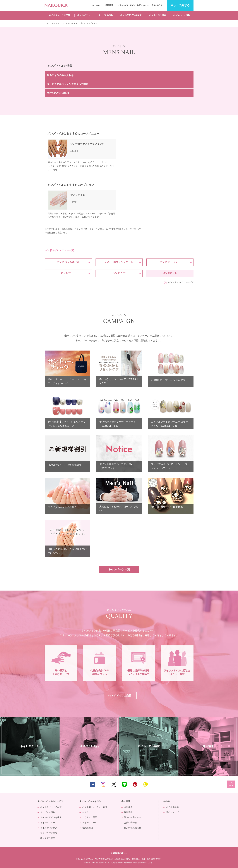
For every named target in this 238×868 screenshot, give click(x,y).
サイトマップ (122, 5)
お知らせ (86, 812)
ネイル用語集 (172, 807)
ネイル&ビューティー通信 (95, 807)
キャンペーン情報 (181, 15)
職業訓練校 (87, 828)
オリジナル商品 (48, 838)
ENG (98, 5)
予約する (180, 5)
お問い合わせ (143, 5)
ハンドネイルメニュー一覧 (181, 282)
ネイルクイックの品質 (60, 15)
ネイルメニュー (85, 15)
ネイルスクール (90, 823)
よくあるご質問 (90, 817)
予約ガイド (157, 5)
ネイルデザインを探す (131, 15)
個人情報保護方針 (133, 828)
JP (93, 5)
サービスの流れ (106, 15)
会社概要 (128, 807)
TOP (231, 784)
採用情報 (109, 5)
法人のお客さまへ (133, 817)
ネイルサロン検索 (158, 15)
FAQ (132, 5)
